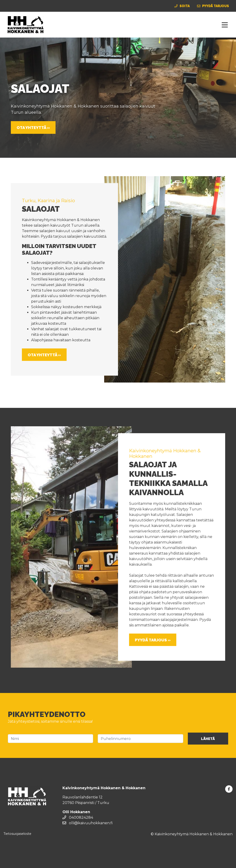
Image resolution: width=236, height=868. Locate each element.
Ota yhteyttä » (33, 128)
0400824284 (78, 817)
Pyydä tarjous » (153, 640)
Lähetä (208, 739)
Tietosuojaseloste (17, 834)
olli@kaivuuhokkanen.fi (88, 823)
